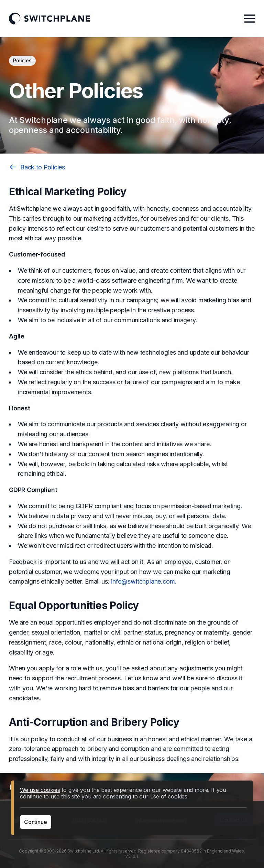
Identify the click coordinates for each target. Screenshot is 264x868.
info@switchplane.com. (144, 581)
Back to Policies (37, 167)
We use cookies (40, 790)
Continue (36, 822)
